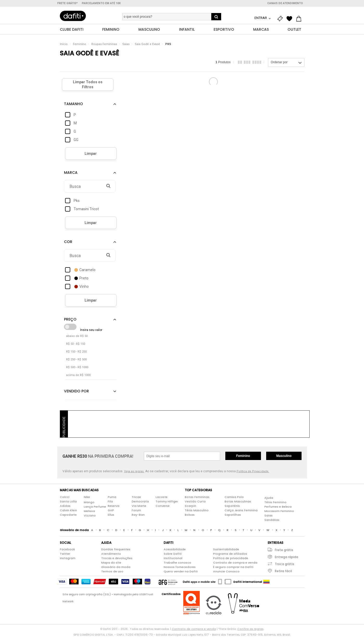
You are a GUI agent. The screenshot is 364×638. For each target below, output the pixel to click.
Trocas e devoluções (117, 559)
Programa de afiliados (230, 555)
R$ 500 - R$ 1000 (77, 369)
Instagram (68, 559)
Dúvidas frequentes (116, 551)
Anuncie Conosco (226, 573)
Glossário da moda (116, 568)
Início (64, 45)
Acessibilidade (175, 551)
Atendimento (111, 555)
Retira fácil (283, 572)
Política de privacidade (231, 559)
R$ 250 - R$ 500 (76, 361)
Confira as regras (250, 630)
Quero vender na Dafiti (181, 573)
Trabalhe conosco (177, 564)
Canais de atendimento (285, 3)
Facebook (67, 551)
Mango (89, 503)
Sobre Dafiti (173, 555)
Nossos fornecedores (180, 568)
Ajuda (269, 499)
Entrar (261, 18)
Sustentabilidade (226, 551)
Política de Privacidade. (253, 473)
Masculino (284, 457)
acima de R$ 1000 (78, 376)
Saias (126, 45)
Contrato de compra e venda (235, 564)
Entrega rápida (286, 558)
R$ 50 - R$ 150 (76, 345)
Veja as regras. (134, 473)
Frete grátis (284, 551)
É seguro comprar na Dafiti (233, 568)
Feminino (79, 45)
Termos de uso (112, 573)
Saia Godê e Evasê (147, 45)
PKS (168, 45)
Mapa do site (111, 564)
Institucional (173, 559)
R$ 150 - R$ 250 (76, 353)
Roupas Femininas (104, 45)
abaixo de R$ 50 (77, 337)
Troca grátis (285, 565)
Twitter (65, 555)
